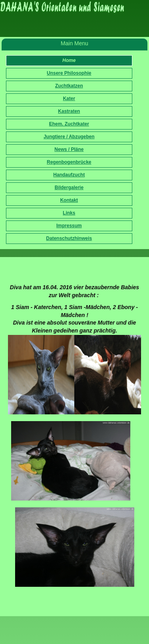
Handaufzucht (69, 175)
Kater (69, 99)
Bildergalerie (69, 188)
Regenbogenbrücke (69, 162)
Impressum (69, 226)
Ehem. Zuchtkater (69, 124)
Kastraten (69, 111)
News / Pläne (69, 149)
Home (69, 60)
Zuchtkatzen (69, 86)
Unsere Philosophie (69, 73)
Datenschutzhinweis (69, 238)
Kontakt (69, 200)
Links (69, 213)
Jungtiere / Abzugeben (69, 137)
